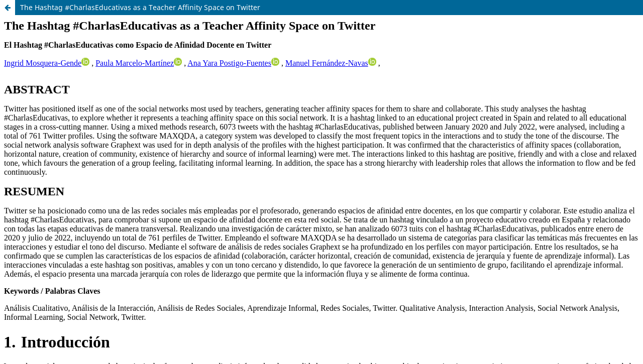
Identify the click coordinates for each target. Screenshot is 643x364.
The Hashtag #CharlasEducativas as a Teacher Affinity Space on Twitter (140, 7)
